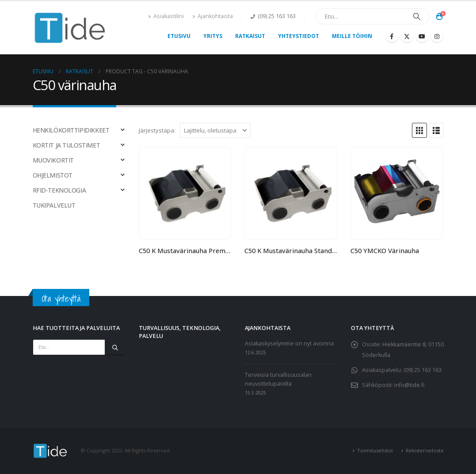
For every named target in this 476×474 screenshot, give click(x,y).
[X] (407, 36)
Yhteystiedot (299, 36)
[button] (419, 130)
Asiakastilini (166, 16)
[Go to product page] (185, 193)
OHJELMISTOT (53, 175)
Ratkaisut (250, 36)
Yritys (213, 36)
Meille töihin (352, 36)
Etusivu (179, 36)
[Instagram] (437, 36)
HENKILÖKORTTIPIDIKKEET (71, 130)
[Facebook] (392, 36)
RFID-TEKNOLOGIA (59, 190)
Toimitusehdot (375, 450)
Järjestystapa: (157, 130)
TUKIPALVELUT (54, 205)
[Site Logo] (70, 28)
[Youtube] (422, 36)
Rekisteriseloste (425, 450)
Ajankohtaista (213, 16)
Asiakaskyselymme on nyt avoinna (289, 343)
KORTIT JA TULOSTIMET (67, 145)
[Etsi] (417, 16)
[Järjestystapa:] (215, 130)
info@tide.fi (409, 385)
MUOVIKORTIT (53, 160)
